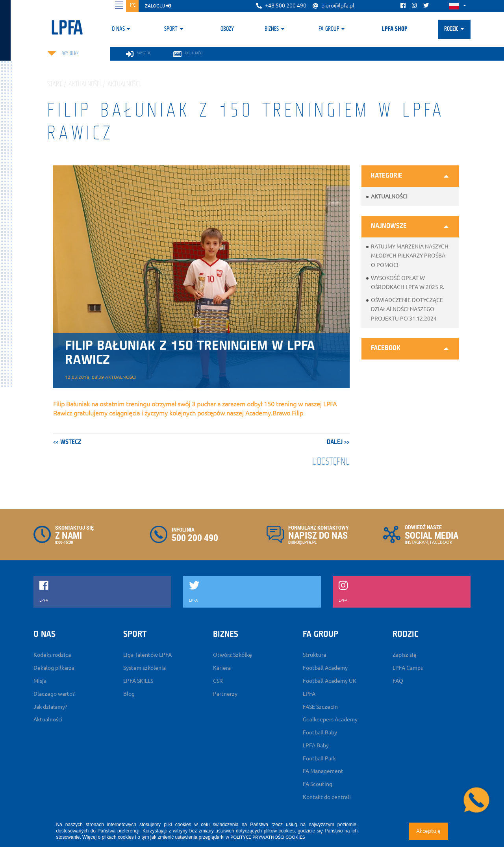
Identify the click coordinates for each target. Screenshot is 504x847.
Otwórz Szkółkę (233, 655)
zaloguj (158, 6)
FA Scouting (318, 784)
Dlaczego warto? (54, 694)
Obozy (227, 29)
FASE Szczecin (320, 707)
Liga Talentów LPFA (147, 655)
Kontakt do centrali (327, 797)
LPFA (309, 694)
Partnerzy (225, 694)
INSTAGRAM (417, 542)
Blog (129, 694)
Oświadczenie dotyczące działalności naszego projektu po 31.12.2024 (407, 309)
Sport (171, 29)
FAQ (398, 681)
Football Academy (325, 668)
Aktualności (389, 196)
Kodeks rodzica (52, 655)
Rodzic (451, 29)
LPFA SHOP (395, 29)
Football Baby (320, 732)
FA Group (329, 29)
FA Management (323, 771)
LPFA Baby (316, 745)
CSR (218, 681)
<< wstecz (67, 442)
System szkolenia (145, 668)
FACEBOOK (441, 542)
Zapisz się (405, 655)
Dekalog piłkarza (54, 668)
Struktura (314, 655)
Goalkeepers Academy (330, 719)
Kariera (222, 668)
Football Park (319, 758)
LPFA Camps (408, 668)
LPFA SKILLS (138, 681)
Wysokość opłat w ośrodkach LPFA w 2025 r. (408, 283)
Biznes (272, 29)
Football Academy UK (330, 681)
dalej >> (338, 442)
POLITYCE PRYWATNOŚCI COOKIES (268, 837)
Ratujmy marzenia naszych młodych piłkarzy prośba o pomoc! (410, 256)
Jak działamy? (50, 707)
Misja (40, 681)
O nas (118, 29)
